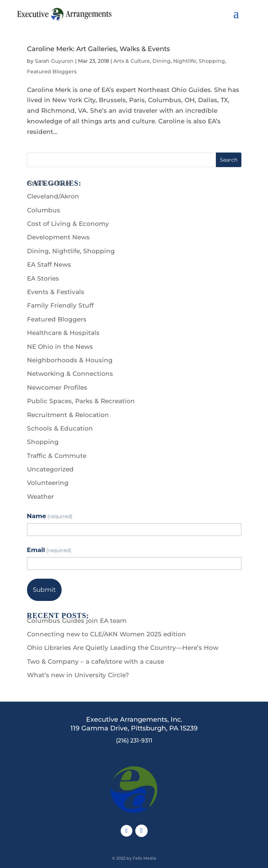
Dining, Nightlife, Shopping (189, 61)
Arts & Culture (132, 61)
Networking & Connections (70, 374)
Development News (58, 237)
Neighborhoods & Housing (70, 360)
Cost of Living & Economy (68, 224)
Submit (44, 590)
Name (50, 516)
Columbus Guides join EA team (77, 621)
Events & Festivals (56, 292)
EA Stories (43, 278)
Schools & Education (60, 428)
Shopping (43, 442)
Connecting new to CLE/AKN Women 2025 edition (106, 634)
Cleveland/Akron (53, 196)
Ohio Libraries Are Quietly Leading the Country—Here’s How (123, 648)
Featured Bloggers (52, 72)
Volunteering (48, 483)
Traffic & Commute (57, 456)
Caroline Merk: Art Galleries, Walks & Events (98, 49)
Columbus (44, 210)
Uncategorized (50, 469)
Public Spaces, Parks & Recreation (81, 401)
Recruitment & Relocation (68, 415)
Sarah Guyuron (54, 61)
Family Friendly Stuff (60, 305)
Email (49, 550)
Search (229, 160)
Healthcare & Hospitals (63, 333)
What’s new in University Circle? (78, 675)
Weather (40, 497)
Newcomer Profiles (57, 387)
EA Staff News (49, 265)
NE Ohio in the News (60, 347)
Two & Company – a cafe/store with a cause (96, 661)
